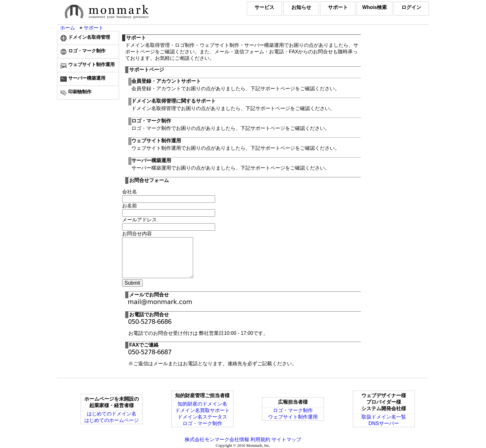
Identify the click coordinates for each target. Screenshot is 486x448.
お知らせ (294, 7)
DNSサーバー (384, 423)
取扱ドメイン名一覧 (384, 417)
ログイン (410, 7)
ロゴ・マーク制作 (202, 423)
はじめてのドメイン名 (112, 414)
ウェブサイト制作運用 (293, 417)
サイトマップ (286, 439)
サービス (255, 7)
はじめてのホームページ (112, 420)
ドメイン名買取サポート (202, 410)
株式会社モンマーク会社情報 (217, 439)
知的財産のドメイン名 (202, 404)
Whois (372, 7)
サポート (333, 7)
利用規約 (260, 439)
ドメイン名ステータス (202, 417)
